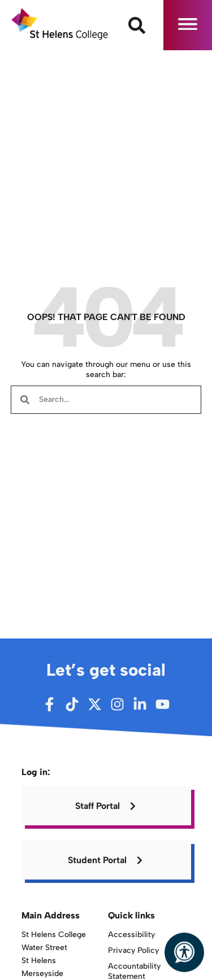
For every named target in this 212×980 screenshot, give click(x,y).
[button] (188, 25)
